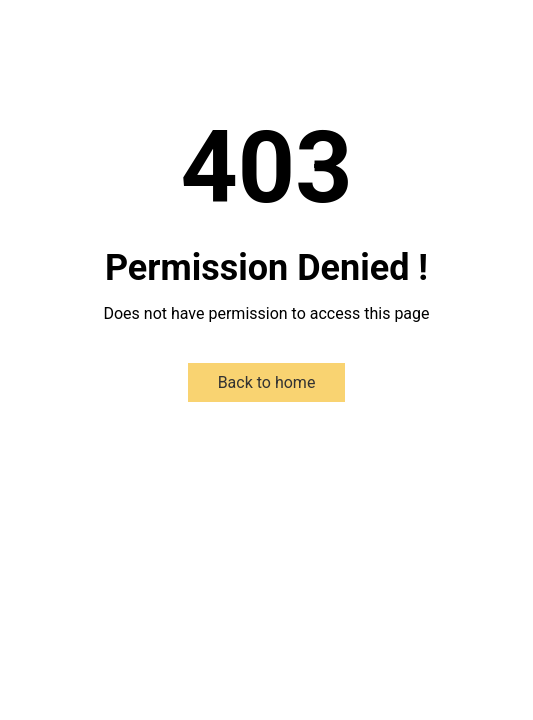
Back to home (267, 382)
